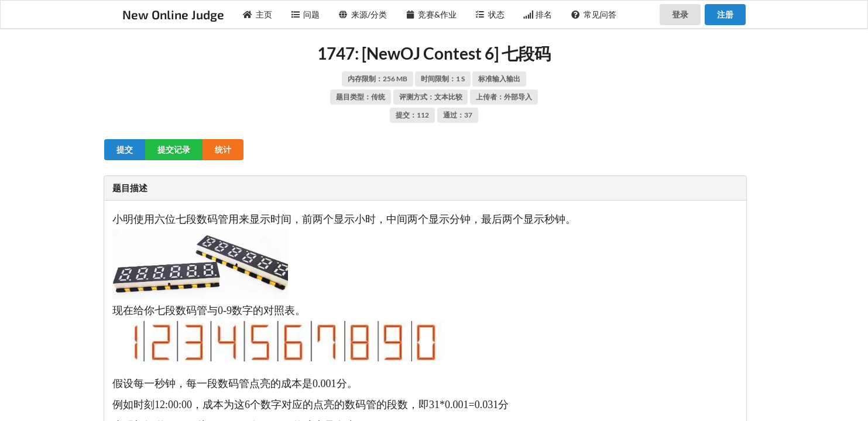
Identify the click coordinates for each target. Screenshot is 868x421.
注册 (725, 14)
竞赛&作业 (431, 14)
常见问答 (593, 14)
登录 (680, 14)
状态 (490, 14)
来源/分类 (363, 14)
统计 (223, 149)
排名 (538, 14)
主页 (258, 14)
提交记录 (174, 149)
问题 (306, 14)
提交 (125, 149)
